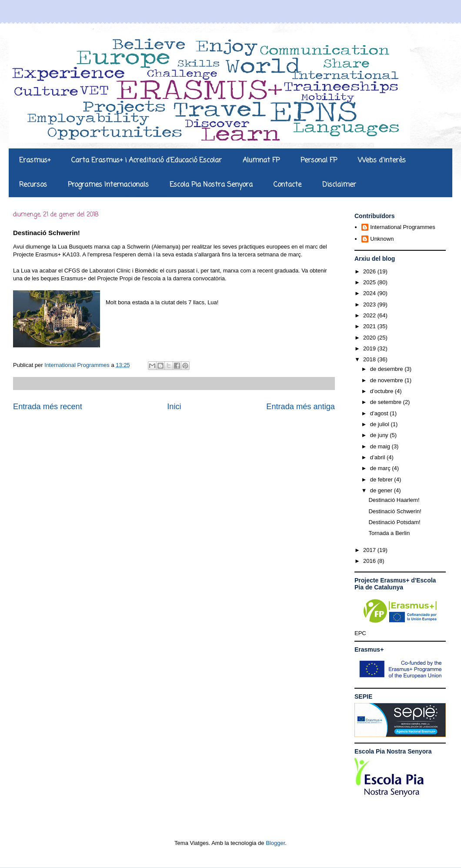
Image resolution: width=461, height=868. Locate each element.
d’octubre (382, 391)
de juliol (381, 424)
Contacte (287, 185)
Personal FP (319, 161)
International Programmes (403, 227)
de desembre (388, 369)
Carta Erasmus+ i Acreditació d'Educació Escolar (147, 161)
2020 (370, 338)
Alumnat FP (261, 161)
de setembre (387, 402)
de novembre (388, 380)
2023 (370, 304)
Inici (174, 407)
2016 (370, 561)
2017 (370, 550)
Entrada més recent (48, 407)
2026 (370, 271)
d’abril (378, 457)
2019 (370, 348)
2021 (370, 326)
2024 (370, 293)
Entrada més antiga (301, 407)
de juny (380, 435)
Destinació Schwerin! (395, 511)
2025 (370, 282)
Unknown (382, 239)
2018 (370, 359)
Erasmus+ (35, 161)
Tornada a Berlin (389, 533)
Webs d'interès (382, 161)
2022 (370, 315)
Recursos (33, 185)
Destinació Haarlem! (394, 500)
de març (381, 468)
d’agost (380, 413)
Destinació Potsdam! (394, 522)
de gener (382, 490)
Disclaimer (339, 185)
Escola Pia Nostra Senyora (211, 185)
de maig (381, 446)
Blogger (275, 843)
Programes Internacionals (108, 185)
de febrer (382, 479)
